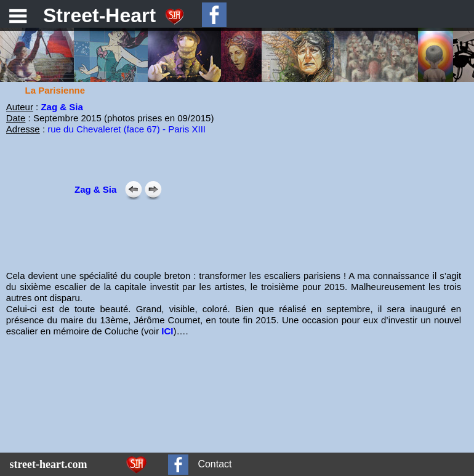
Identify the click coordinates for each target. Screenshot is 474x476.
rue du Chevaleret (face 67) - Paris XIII (127, 129)
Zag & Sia (62, 107)
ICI (167, 331)
